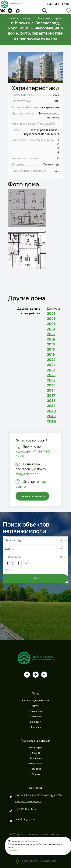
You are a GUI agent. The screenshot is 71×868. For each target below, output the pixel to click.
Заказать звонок (32, 496)
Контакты (36, 727)
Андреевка (36, 758)
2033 (51, 385)
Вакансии (36, 722)
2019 (51, 355)
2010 (51, 329)
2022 (51, 360)
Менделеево (35, 764)
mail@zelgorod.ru (28, 474)
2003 (51, 314)
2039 (51, 406)
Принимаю (14, 851)
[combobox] (36, 541)
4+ (25, 564)
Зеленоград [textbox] (35, 540)
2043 (51, 416)
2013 (51, 334)
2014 (51, 339)
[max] (18, 11)
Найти (36, 578)
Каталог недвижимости (35, 701)
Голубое (35, 753)
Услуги (35, 706)
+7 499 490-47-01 (57, 4)
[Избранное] (69, 12)
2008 (51, 324)
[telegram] (10, 11)
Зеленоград (36, 748)
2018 (51, 349)
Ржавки (36, 774)
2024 (51, 365)
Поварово (35, 769)
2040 (51, 411)
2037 (51, 396)
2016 (51, 344)
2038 (51, 401)
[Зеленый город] (11, 4)
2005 (51, 319)
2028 (51, 375)
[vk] (3, 11)
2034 (51, 390)
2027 (51, 370)
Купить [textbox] (35, 549)
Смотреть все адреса (28, 801)
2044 (51, 421)
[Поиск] (45, 12)
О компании (35, 711)
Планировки (36, 717)
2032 (51, 380)
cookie (36, 841)
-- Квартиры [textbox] (35, 557)
